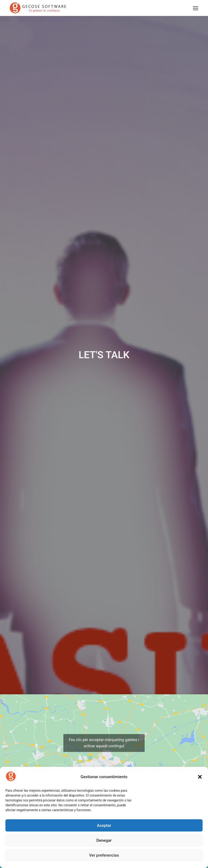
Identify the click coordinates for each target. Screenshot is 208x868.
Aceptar (104, 826)
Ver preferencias (104, 855)
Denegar (104, 840)
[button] (200, 777)
